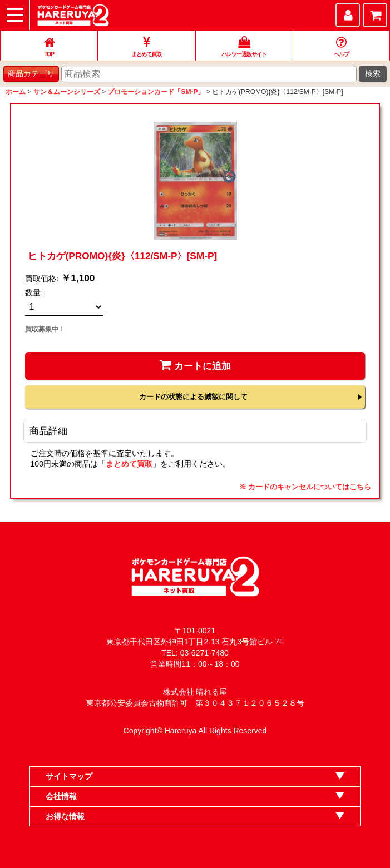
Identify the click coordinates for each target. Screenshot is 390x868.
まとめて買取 (129, 464)
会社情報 (61, 796)
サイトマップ (69, 776)
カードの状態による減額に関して (193, 397)
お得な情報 (65, 816)
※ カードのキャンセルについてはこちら (305, 487)
